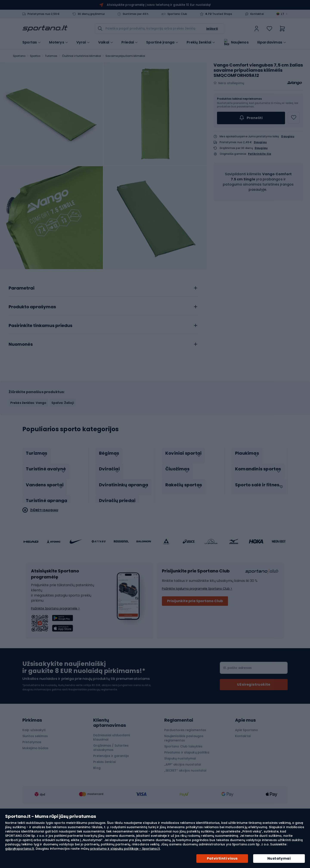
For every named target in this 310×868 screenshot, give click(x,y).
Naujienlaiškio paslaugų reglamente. (93, 730)
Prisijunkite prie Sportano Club (195, 641)
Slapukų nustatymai (180, 799)
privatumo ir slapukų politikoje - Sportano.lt (125, 849)
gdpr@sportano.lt (20, 849)
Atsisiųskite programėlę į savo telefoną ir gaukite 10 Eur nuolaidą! (159, 5)
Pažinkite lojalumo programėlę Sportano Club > (197, 629)
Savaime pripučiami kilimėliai (125, 56)
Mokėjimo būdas (35, 788)
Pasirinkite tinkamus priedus (40, 370)
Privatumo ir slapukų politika (187, 793)
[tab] (103, 332)
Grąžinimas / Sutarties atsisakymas (111, 788)
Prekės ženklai (104, 802)
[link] (257, 29)
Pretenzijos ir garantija (111, 796)
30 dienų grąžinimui (91, 14)
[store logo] (45, 29)
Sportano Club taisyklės (183, 787)
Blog (97, 808)
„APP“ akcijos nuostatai (183, 805)
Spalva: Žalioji (63, 448)
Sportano (19, 56)
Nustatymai (279, 858)
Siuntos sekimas (35, 776)
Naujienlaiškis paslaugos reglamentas (184, 778)
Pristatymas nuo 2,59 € (44, 14)
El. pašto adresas (238, 708)
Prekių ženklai (199, 42)
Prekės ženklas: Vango (28, 448)
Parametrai (22, 333)
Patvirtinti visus (222, 858)
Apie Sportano (246, 770)
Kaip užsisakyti (34, 770)
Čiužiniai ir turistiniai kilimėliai (82, 56)
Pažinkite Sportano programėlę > (55, 649)
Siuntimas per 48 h (136, 14)
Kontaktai (257, 14)
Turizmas (51, 56)
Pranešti (251, 118)
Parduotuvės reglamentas (185, 770)
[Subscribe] (254, 725)
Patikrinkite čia (260, 154)
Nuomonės (21, 389)
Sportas (35, 56)
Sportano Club (177, 14)
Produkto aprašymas (32, 352)
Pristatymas (32, 782)
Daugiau (288, 136)
